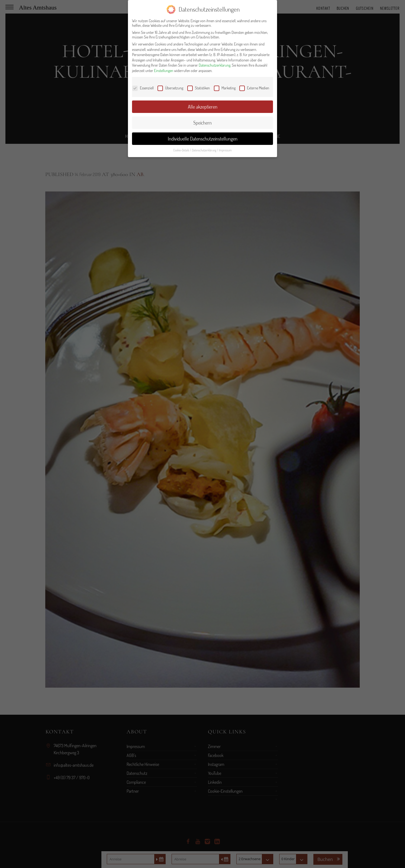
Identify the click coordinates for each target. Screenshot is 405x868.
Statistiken (199, 88)
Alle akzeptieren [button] (203, 107)
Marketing (225, 88)
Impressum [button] (225, 150)
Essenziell (143, 88)
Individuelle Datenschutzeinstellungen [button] (203, 139)
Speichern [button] (202, 123)
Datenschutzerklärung (215, 65)
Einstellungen (164, 71)
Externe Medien (254, 88)
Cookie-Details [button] (181, 150)
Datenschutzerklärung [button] (204, 150)
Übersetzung (170, 88)
